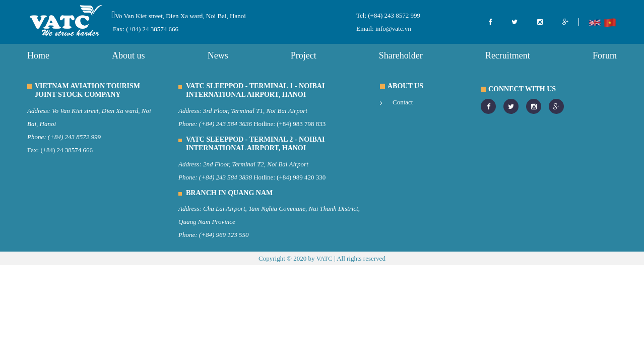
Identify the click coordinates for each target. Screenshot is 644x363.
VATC (324, 258)
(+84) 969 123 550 (224, 235)
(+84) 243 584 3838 (226, 177)
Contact (403, 102)
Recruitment (508, 55)
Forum (605, 55)
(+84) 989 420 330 (301, 177)
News (218, 55)
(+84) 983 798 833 (301, 124)
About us (128, 55)
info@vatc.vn (393, 28)
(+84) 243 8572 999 (393, 15)
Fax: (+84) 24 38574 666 (146, 29)
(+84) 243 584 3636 (226, 124)
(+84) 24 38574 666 (67, 150)
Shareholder (401, 55)
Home (38, 55)
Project (304, 55)
